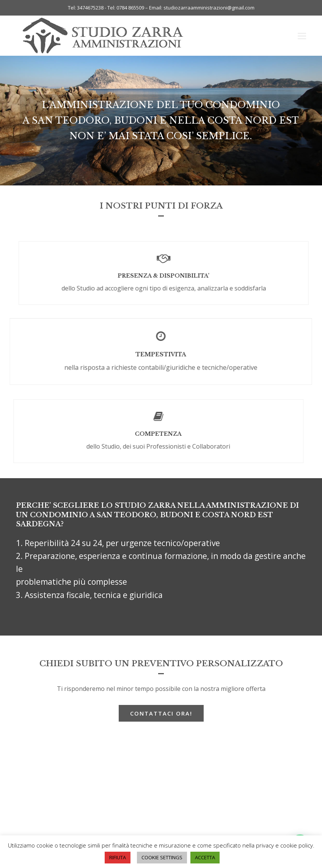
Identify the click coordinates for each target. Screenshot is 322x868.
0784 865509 (131, 8)
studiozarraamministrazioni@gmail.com (209, 8)
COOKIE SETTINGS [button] (162, 857)
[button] (302, 36)
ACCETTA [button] (205, 857)
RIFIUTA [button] (118, 857)
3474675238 (90, 8)
